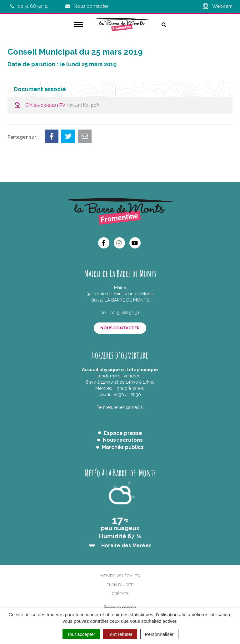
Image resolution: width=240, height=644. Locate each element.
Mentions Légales (120, 576)
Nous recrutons (123, 440)
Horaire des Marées (126, 546)
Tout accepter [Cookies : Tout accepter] (81, 634)
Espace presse (123, 433)
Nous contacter (120, 328)
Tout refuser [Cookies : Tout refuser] (120, 634)
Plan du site (120, 585)
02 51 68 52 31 (125, 313)
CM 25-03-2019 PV (56, 105)
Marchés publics (123, 447)
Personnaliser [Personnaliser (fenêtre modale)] (159, 634)
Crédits (120, 594)
